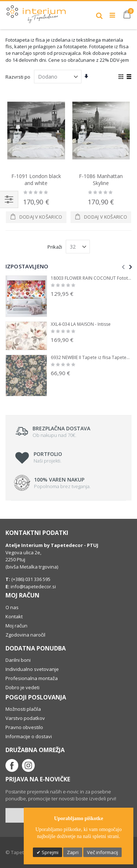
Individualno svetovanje (32, 669)
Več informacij (102, 852)
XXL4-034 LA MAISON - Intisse (81, 324)
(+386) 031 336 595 (30, 579)
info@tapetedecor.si (33, 586)
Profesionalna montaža (32, 678)
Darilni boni (18, 660)
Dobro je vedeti (22, 687)
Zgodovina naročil (25, 635)
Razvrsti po (18, 77)
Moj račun (16, 626)
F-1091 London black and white (36, 180)
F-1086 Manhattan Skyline (101, 180)
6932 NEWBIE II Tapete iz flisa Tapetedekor (91, 358)
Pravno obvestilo (24, 727)
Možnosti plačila (23, 709)
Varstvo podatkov (25, 718)
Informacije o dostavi (29, 736)
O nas (12, 607)
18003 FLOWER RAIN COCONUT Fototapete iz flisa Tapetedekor (91, 278)
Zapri (73, 852)
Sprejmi (50, 852)
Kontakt (14, 616)
